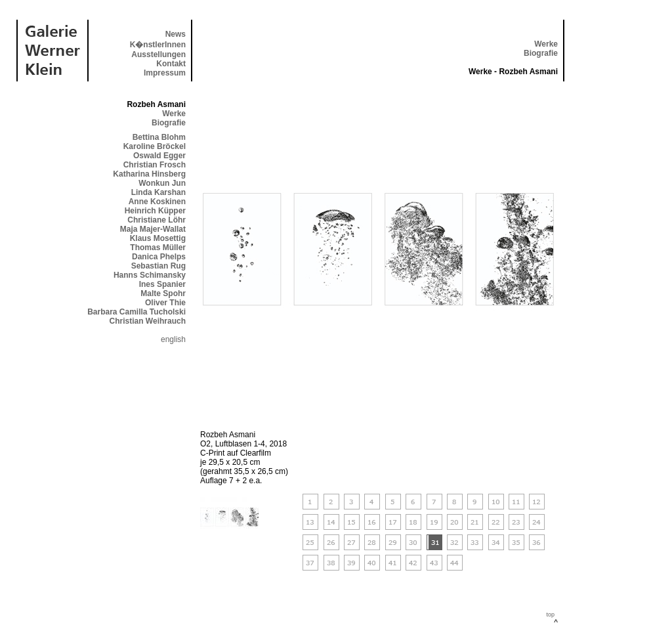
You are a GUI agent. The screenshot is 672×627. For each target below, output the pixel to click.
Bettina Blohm (159, 137)
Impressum (165, 73)
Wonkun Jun (162, 183)
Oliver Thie (165, 303)
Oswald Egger (159, 156)
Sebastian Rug (158, 266)
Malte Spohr (163, 293)
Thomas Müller (158, 248)
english (173, 339)
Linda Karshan (158, 192)
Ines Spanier (162, 284)
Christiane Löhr (157, 220)
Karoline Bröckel (155, 146)
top (550, 615)
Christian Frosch (155, 165)
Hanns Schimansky (150, 275)
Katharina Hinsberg (149, 174)
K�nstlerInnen (158, 45)
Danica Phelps (159, 257)
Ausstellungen (158, 54)
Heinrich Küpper (155, 211)
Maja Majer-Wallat (153, 229)
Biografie (541, 53)
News (176, 34)
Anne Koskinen (157, 202)
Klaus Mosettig (158, 238)
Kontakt (171, 64)
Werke (546, 44)
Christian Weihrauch (148, 321)
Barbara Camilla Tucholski (136, 312)
